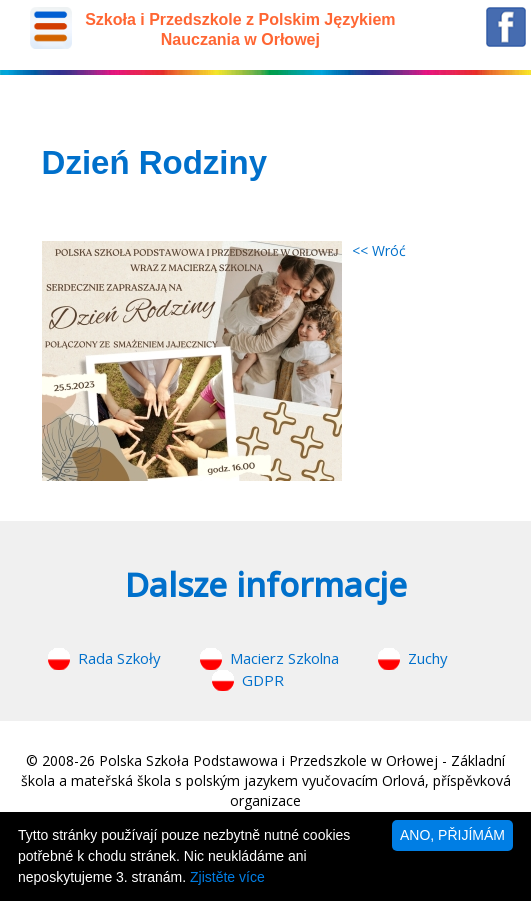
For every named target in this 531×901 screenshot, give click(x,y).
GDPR (263, 680)
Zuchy (428, 658)
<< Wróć (379, 250)
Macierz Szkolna (284, 658)
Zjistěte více (227, 877)
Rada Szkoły (119, 658)
